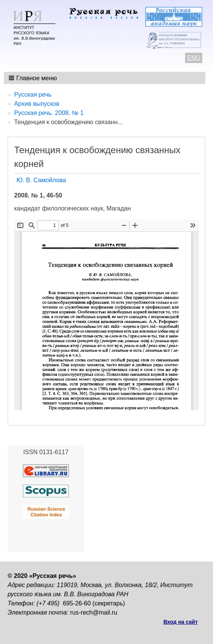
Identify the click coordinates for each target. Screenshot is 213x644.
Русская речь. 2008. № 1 (49, 113)
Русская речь (33, 95)
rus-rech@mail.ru (94, 612)
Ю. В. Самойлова (41, 180)
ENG (194, 58)
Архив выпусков (37, 104)
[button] (33, 78)
